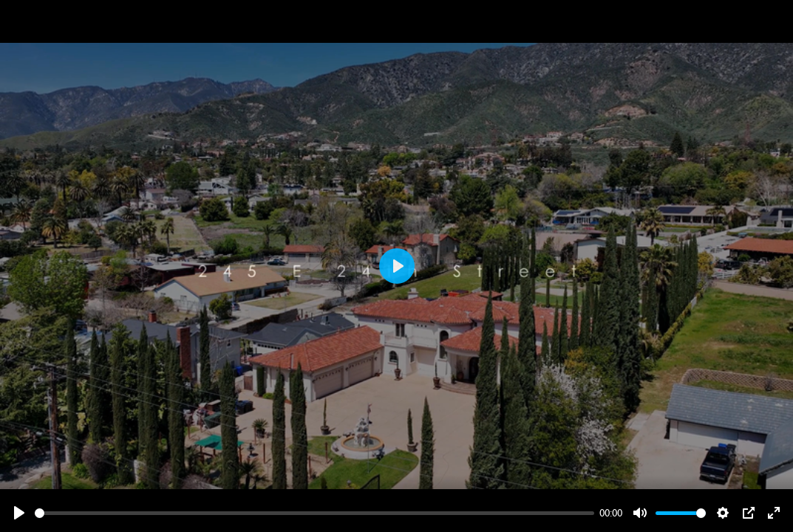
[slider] (314, 513)
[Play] (19, 513)
